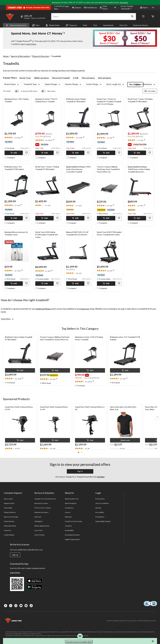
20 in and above (88, 78)
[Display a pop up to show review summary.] (23, 138)
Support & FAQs (9, 503)
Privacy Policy (100, 499)
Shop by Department (16, 25)
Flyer (36, 25)
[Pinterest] (26, 606)
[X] (11, 606)
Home (6, 56)
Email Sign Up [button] (90, 7)
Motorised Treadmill (61, 78)
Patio (85, 25)
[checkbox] (10, 157)
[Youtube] (21, 606)
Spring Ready (108, 25)
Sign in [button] (144, 7)
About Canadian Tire (72, 499)
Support (77, 7)
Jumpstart (68, 526)
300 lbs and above (41, 78)
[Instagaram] (16, 606)
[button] (132, 17)
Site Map (98, 508)
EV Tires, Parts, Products (43, 508)
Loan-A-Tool (38, 530)
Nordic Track (25, 78)
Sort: (138, 85)
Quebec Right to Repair (103, 521)
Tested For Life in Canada (73, 521)
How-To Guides (40, 535)
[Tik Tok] (31, 606)
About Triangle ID (71, 503)
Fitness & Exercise (40, 56)
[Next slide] (157, 417)
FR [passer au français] (153, 7)
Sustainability (69, 530)
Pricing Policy (100, 517)
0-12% (76, 78)
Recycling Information (72, 535)
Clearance (71, 25)
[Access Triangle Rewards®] (127, 8)
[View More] (7, 319)
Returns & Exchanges (11, 517)
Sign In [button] (80, 471)
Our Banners (69, 508)
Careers (68, 512)
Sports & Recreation (20, 56)
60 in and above (104, 78)
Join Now (100, 477)
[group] (17, 142)
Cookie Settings (9, 535)
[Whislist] (143, 17)
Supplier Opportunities (72, 539)
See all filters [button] (135, 84)
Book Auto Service (141, 25)
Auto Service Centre (41, 503)
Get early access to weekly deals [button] (79, 642)
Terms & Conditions (102, 503)
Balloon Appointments (42, 526)
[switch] (26, 91)
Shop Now (124, 2)
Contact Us (8, 530)
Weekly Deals (53, 25)
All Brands (68, 517)
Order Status (104, 7)
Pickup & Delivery (10, 512)
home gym (85, 309)
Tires (95, 25)
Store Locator (8, 499)
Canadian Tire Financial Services (45, 499)
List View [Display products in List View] (150, 91)
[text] (17, 138)
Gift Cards (38, 517)
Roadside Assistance (41, 512)
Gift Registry (39, 521)
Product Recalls (9, 521)
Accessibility (100, 512)
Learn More (15, 572)
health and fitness (43, 309)
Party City (123, 25)
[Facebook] (6, 606)
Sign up (15, 555)
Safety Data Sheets (10, 526)
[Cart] (153, 17)
